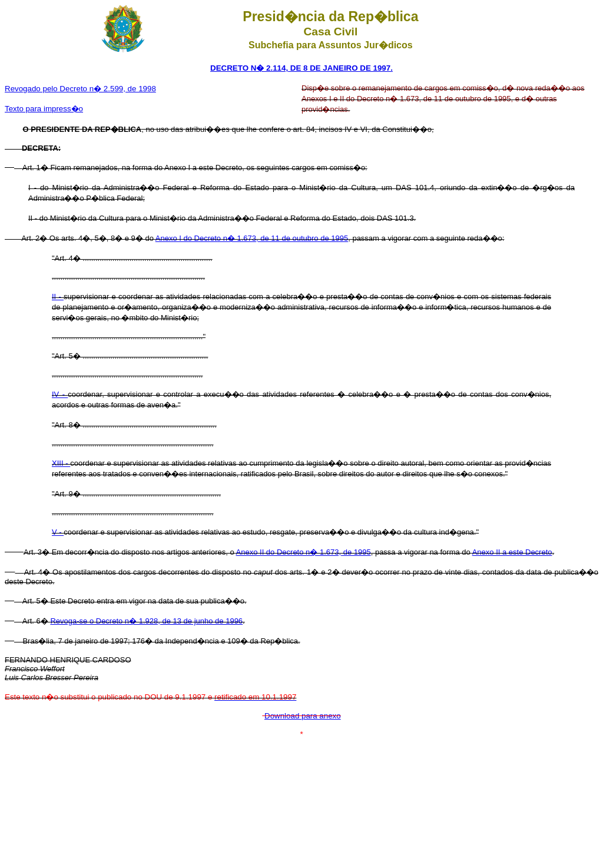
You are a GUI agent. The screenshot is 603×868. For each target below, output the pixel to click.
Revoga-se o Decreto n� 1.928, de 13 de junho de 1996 (146, 621)
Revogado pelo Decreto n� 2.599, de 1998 (80, 89)
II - (58, 296)
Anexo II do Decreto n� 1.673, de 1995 (304, 552)
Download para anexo (303, 716)
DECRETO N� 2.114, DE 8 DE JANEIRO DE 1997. (301, 68)
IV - (60, 394)
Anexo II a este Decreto (512, 552)
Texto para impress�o (44, 109)
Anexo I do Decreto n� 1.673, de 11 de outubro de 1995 (252, 238)
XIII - (61, 463)
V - (58, 532)
